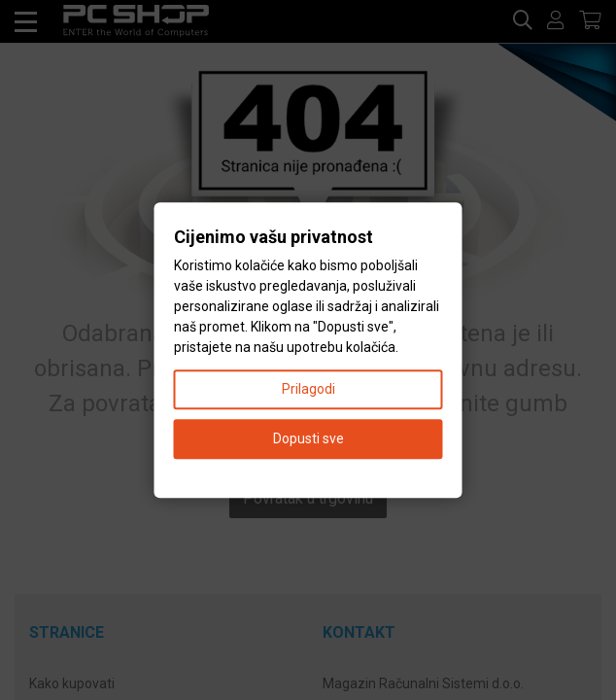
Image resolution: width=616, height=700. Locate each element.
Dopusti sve (308, 438)
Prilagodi (308, 389)
